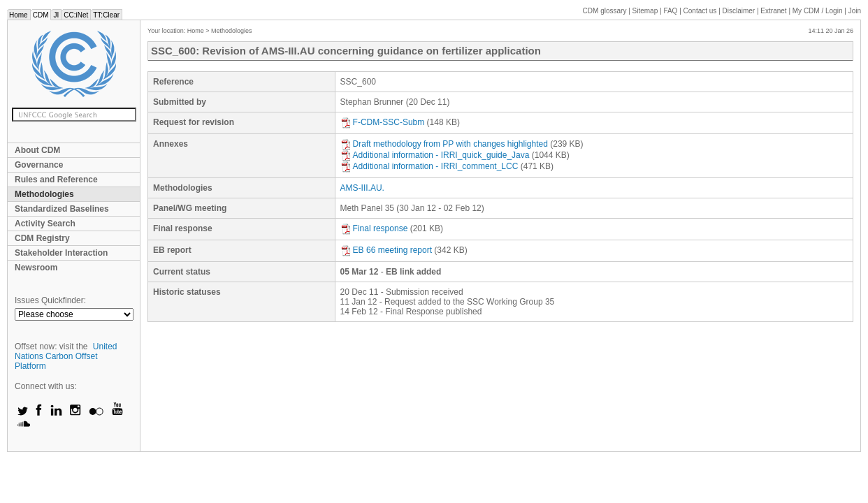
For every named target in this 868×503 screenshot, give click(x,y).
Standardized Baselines (62, 209)
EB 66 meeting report (386, 250)
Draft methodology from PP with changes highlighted (444, 144)
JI (56, 15)
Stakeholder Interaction (61, 253)
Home (19, 15)
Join (855, 11)
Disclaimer (739, 11)
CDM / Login (818, 11)
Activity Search (45, 224)
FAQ (670, 11)
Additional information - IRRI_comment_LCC (429, 166)
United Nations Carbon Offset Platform (66, 356)
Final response (374, 228)
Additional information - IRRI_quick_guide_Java (435, 155)
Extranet (773, 11)
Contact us (700, 11)
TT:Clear (106, 15)
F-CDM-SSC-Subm (383, 122)
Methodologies (44, 194)
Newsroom (36, 268)
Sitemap (645, 11)
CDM (41, 15)
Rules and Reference (56, 180)
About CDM (37, 150)
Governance (39, 165)
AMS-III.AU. (362, 188)
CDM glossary (605, 11)
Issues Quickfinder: (50, 300)
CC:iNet (76, 15)
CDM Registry (42, 238)
